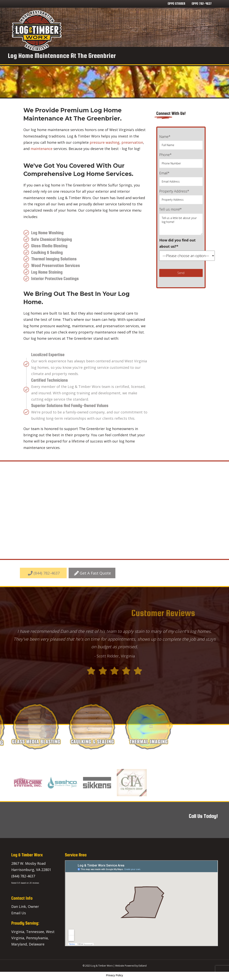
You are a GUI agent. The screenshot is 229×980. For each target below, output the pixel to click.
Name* (181, 142)
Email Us (19, 913)
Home (114, 30)
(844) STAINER (176, 4)
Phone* (181, 160)
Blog (176, 30)
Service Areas (158, 30)
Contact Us (193, 30)
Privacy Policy (114, 975)
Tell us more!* (181, 221)
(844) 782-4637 (202, 4)
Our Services (132, 30)
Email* (181, 178)
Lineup (210, 30)
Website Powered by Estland (131, 966)
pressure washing (105, 142)
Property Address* (181, 196)
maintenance (42, 149)
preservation (132, 142)
